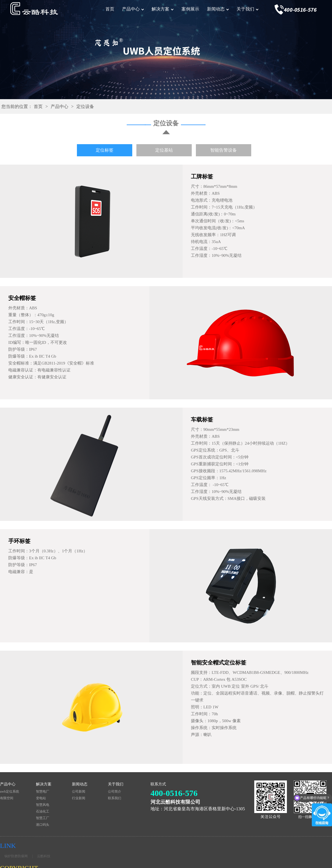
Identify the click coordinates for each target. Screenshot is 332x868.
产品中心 (131, 9)
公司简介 (115, 792)
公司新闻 (79, 792)
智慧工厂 (43, 818)
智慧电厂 (43, 792)
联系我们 (115, 798)
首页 (110, 9)
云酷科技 (44, 856)
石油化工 (43, 811)
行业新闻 (79, 798)
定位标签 (105, 150)
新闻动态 (216, 9)
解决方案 (160, 9)
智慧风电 (43, 805)
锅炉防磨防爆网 (16, 856)
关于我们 (245, 9)
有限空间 (7, 798)
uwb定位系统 (10, 792)
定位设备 (85, 106)
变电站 (41, 798)
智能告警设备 (224, 150)
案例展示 (190, 9)
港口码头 (43, 825)
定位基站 (164, 150)
